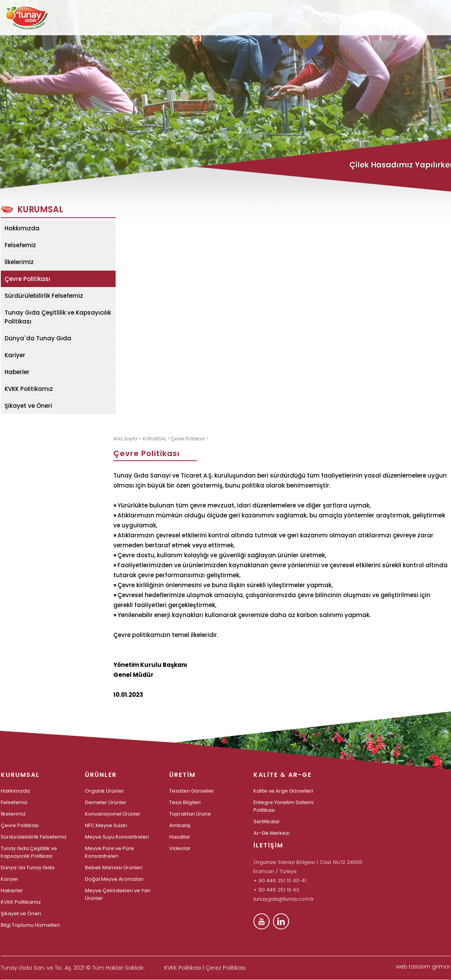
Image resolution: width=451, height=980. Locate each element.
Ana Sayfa (126, 439)
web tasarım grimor (423, 967)
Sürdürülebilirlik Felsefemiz (44, 296)
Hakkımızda (22, 228)
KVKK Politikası (183, 968)
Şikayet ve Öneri (28, 406)
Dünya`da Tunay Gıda (38, 338)
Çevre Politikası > (190, 439)
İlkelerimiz (19, 262)
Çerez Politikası (226, 968)
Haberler (17, 372)
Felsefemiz (20, 245)
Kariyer (15, 355)
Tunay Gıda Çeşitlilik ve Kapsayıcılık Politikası (58, 317)
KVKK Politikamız (29, 389)
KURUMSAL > (157, 439)
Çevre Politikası (27, 279)
